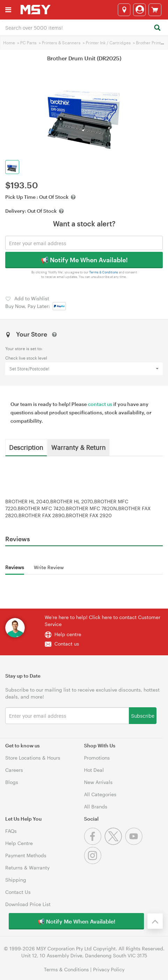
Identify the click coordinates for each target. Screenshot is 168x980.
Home (9, 43)
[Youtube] (135, 843)
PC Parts (28, 43)
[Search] (157, 28)
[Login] (139, 10)
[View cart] (155, 10)
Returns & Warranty (27, 868)
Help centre (68, 634)
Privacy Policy (109, 969)
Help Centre (19, 843)
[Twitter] (115, 843)
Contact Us (18, 892)
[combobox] (84, 27)
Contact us (67, 644)
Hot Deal (94, 770)
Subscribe (143, 715)
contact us (100, 404)
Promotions (97, 758)
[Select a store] (124, 10)
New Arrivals (98, 782)
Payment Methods (26, 855)
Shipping (16, 880)
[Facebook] (94, 843)
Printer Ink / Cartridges (108, 43)
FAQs (11, 831)
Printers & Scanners (61, 43)
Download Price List (28, 904)
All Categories (100, 794)
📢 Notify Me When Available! (84, 260)
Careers (14, 770)
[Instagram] (94, 862)
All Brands (96, 806)
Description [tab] (26, 447)
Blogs (12, 782)
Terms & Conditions (104, 272)
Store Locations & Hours (33, 758)
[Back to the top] (155, 921)
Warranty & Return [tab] (78, 447)
